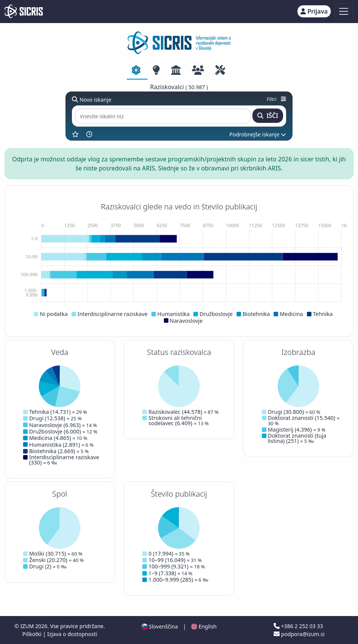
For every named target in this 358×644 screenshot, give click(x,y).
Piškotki (33, 634)
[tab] (137, 71)
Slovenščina (160, 626)
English (204, 626)
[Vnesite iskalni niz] (163, 116)
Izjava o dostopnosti (72, 634)
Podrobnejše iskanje (258, 134)
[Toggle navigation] (344, 12)
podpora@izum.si (299, 634)
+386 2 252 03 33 (298, 626)
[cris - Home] (24, 11)
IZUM (28, 626)
